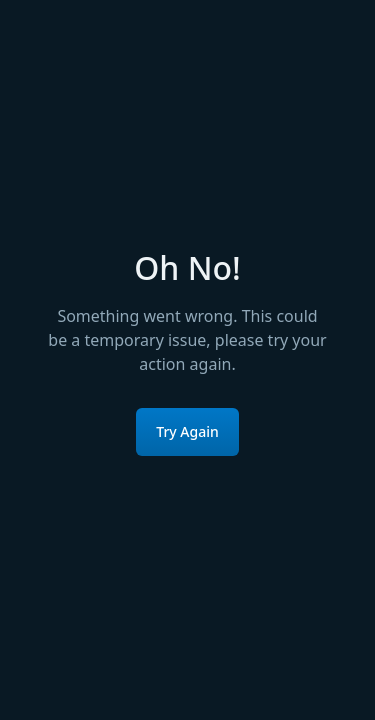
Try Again (187, 431)
